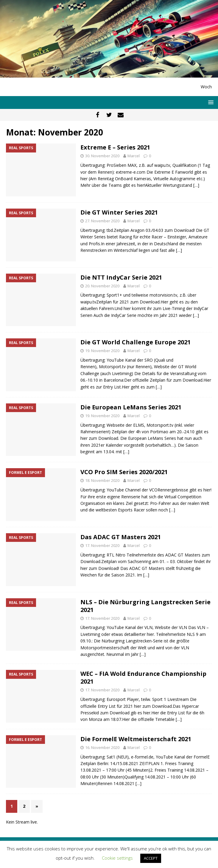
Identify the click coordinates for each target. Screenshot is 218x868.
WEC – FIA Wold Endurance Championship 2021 (143, 677)
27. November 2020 (102, 221)
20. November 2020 (102, 286)
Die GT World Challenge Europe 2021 (136, 342)
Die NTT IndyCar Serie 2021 (121, 277)
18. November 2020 (102, 480)
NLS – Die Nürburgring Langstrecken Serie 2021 (145, 606)
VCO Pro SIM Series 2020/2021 (124, 472)
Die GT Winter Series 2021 (119, 212)
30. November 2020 (102, 156)
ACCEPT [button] (151, 858)
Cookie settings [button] (117, 858)
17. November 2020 (102, 545)
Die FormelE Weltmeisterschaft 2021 (136, 739)
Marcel (134, 156)
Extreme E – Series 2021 (115, 147)
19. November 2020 (102, 351)
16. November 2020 (102, 747)
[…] (196, 185)
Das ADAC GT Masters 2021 (121, 537)
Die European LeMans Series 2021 (131, 407)
